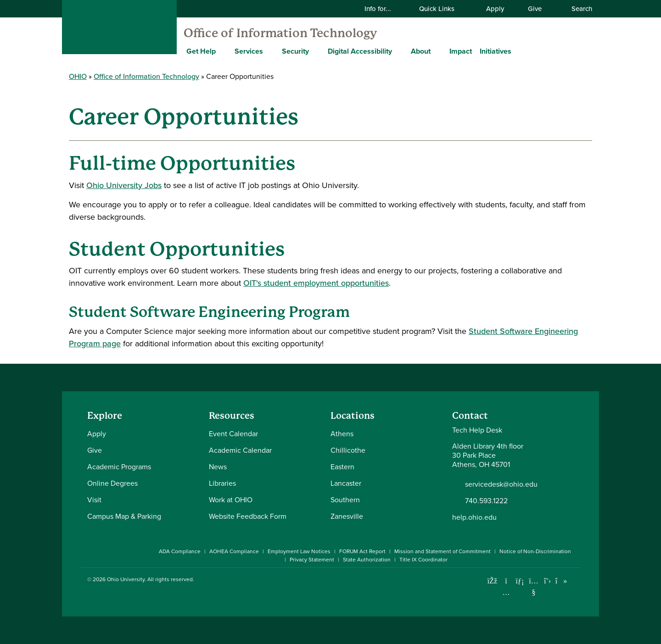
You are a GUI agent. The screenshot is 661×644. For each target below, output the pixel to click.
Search (577, 9)
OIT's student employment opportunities (316, 283)
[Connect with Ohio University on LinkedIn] (520, 581)
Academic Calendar (240, 450)
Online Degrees (112, 483)
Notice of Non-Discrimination (535, 551)
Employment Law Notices (299, 551)
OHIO (78, 76)
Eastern (342, 467)
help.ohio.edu (474, 517)
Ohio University (126, 579)
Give (535, 9)
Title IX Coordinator (423, 560)
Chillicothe (348, 450)
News (218, 467)
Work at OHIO (231, 500)
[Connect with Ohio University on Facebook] (492, 581)
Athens (342, 434)
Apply (495, 9)
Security (295, 51)
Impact (461, 51)
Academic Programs (119, 467)
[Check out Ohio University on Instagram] (506, 592)
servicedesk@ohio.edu (501, 484)
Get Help (201, 51)
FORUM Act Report (362, 551)
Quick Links (443, 9)
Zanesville (347, 516)
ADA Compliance (180, 551)
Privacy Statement (312, 560)
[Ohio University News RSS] (575, 581)
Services (249, 51)
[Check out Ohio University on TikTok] (561, 581)
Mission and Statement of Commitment (443, 551)
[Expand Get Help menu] (223, 51)
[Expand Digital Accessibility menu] (399, 51)
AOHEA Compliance (234, 551)
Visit (94, 500)
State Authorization (367, 560)
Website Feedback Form (248, 516)
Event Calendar (233, 434)
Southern (345, 500)
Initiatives (496, 51)
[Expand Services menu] (270, 51)
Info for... (384, 9)
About (421, 51)
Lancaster (346, 483)
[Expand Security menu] (316, 51)
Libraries (222, 483)
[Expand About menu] (437, 51)
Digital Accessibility (360, 51)
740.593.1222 (486, 501)
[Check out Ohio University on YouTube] (534, 587)
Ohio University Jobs (124, 185)
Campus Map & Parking (124, 516)
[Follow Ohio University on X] (547, 581)
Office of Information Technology (280, 33)
